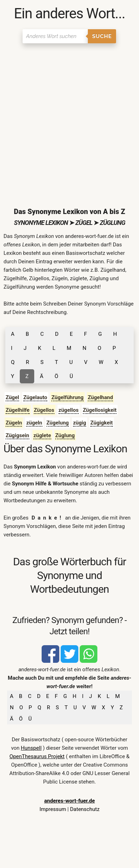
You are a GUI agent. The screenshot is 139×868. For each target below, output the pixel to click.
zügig (80, 423)
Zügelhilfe (18, 410)
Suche (102, 36)
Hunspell (31, 748)
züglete (42, 435)
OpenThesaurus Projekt (37, 756)
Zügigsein (17, 435)
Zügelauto (35, 397)
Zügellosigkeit (100, 410)
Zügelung (58, 423)
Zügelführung (68, 397)
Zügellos (44, 410)
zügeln (34, 423)
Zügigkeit (102, 423)
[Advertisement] (69, 120)
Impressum (53, 809)
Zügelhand (100, 397)
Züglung (65, 435)
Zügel (12, 397)
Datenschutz (85, 809)
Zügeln (14, 423)
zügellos (69, 410)
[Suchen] (55, 36)
